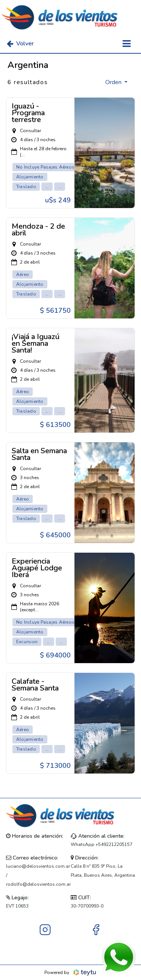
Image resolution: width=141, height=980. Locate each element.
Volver (20, 44)
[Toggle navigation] (127, 44)
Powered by (70, 972)
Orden (114, 82)
